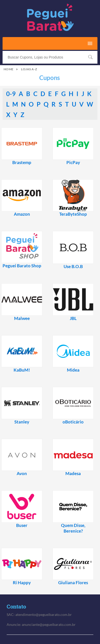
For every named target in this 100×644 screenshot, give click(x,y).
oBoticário (73, 422)
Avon (22, 474)
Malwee (22, 318)
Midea (73, 370)
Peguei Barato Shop (22, 266)
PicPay (73, 163)
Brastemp (22, 163)
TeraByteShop (73, 214)
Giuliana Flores (73, 583)
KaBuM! (22, 370)
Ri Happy (22, 583)
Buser (22, 525)
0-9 (12, 94)
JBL (73, 318)
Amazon (22, 214)
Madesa (73, 474)
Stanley (22, 422)
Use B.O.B (73, 267)
